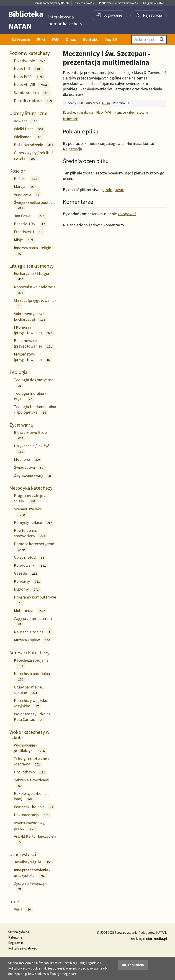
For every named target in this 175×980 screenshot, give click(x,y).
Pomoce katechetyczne (34, 547)
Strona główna (19, 932)
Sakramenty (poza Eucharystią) (31, 317)
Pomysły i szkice (34, 523)
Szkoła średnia (32, 93)
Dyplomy (27, 589)
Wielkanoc (29, 137)
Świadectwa (30, 467)
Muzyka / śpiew (33, 640)
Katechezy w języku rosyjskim (31, 703)
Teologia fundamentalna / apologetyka (35, 410)
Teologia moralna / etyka (30, 396)
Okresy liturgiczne (28, 113)
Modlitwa (28, 459)
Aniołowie (28, 195)
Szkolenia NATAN (84, 3)
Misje (24, 240)
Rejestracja (72, 149)
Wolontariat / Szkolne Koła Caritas (32, 717)
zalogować (115, 143)
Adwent (27, 121)
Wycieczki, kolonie (35, 807)
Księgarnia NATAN (154, 3)
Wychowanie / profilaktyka (30, 748)
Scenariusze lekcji (29, 512)
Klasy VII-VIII (31, 85)
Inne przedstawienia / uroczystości (32, 873)
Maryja (26, 187)
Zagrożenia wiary (34, 475)
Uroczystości (23, 854)
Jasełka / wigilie (34, 862)
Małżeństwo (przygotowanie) (33, 357)
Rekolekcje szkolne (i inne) (32, 796)
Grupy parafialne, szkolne (28, 690)
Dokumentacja (32, 815)
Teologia (18, 372)
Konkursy (28, 581)
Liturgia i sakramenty (31, 266)
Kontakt (90, 39)
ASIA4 (106, 103)
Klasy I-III (29, 69)
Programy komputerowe (35, 600)
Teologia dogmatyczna (34, 383)
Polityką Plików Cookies (25, 968)
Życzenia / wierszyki (31, 886)
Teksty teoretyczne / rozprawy (32, 761)
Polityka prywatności (23, 948)
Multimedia (30, 611)
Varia (23, 909)
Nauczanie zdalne (34, 632)
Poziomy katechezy (30, 53)
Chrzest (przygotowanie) (35, 303)
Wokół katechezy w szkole (29, 735)
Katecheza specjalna (31, 663)
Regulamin (16, 943)
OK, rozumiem (133, 965)
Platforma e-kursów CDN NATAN (119, 3)
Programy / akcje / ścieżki (30, 498)
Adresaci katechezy (29, 652)
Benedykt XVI (30, 224)
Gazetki (26, 573)
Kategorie (21, 39)
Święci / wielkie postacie (35, 205)
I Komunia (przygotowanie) (34, 330)
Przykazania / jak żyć (31, 449)
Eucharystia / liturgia (31, 276)
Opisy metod (30, 557)
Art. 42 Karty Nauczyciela (35, 839)
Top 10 (111, 39)
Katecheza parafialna (32, 677)
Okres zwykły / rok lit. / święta (33, 156)
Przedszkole (30, 61)
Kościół (17, 171)
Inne (14, 901)
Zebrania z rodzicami (32, 783)
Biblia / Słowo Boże (30, 435)
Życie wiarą (21, 425)
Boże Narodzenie (35, 145)
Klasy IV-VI (30, 77)
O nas (71, 39)
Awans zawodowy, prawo (30, 826)
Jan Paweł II (30, 216)
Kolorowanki (31, 565)
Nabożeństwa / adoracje (35, 290)
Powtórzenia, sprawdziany (31, 533)
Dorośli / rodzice (34, 101)
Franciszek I (29, 232)
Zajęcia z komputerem (33, 621)
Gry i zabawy (31, 772)
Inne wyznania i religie (32, 251)
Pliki (41, 39)
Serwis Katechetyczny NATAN (52, 3)
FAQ (55, 39)
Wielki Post (30, 129)
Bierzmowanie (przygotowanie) (34, 344)
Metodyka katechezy (31, 488)
